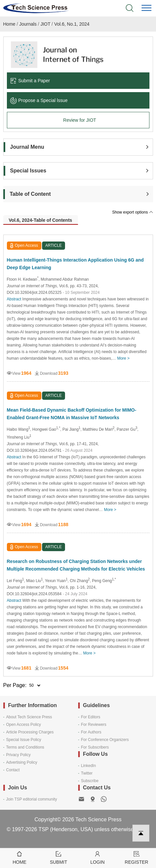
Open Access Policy (24, 725)
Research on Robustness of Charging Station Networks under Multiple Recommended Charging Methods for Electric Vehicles (76, 565)
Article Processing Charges (30, 732)
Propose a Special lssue (39, 100)
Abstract (14, 299)
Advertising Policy (22, 762)
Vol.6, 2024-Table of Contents (40, 220)
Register (136, 857)
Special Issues (28, 171)
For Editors (91, 717)
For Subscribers (95, 747)
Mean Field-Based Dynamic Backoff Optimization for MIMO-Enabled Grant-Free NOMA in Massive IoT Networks (72, 414)
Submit (59, 857)
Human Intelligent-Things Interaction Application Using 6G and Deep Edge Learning (75, 264)
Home (9, 24)
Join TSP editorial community (32, 799)
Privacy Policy (19, 755)
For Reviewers (94, 725)
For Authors (91, 732)
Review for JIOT (79, 120)
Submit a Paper (30, 81)
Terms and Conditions (25, 747)
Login (98, 857)
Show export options (132, 212)
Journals (28, 24)
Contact (13, 770)
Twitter (87, 773)
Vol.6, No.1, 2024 (72, 24)
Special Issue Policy (24, 740)
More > (123, 358)
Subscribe (90, 781)
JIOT (45, 24)
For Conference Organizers (105, 740)
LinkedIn (89, 766)
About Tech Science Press (29, 717)
